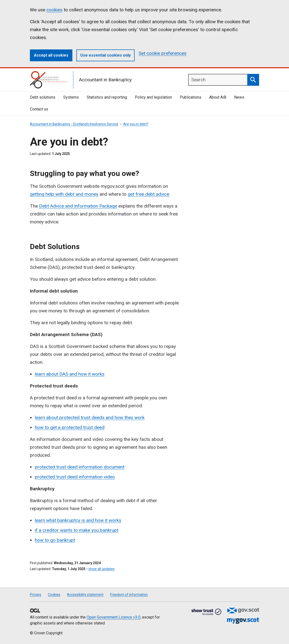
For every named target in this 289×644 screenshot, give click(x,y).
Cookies (54, 595)
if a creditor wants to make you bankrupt (77, 530)
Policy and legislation (153, 97)
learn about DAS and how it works (70, 374)
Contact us (39, 109)
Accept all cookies (51, 55)
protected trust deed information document (80, 467)
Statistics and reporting (107, 97)
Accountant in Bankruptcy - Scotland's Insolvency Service (74, 124)
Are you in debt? (136, 124)
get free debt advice (148, 194)
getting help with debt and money (64, 194)
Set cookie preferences (163, 53)
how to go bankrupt (55, 540)
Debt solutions (43, 97)
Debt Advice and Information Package (78, 206)
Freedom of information (129, 595)
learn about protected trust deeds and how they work (90, 418)
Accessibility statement (85, 595)
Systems (71, 97)
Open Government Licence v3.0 (114, 617)
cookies (54, 10)
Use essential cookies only (105, 55)
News (239, 97)
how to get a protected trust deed (70, 427)
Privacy (36, 595)
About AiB (218, 97)
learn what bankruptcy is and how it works (78, 520)
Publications (191, 97)
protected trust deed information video (75, 477)
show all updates (102, 569)
